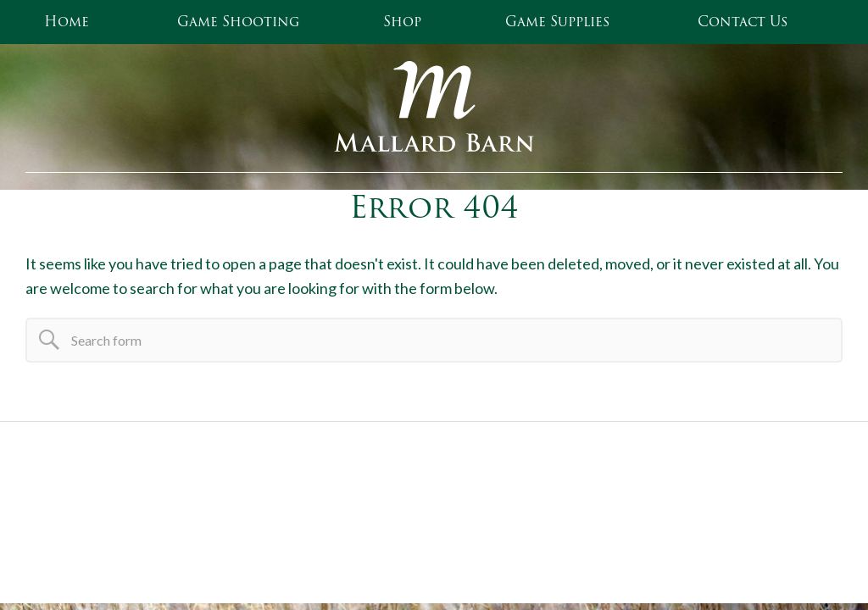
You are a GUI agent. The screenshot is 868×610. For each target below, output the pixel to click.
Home (67, 22)
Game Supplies (557, 22)
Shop (402, 22)
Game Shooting (238, 22)
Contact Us (743, 22)
